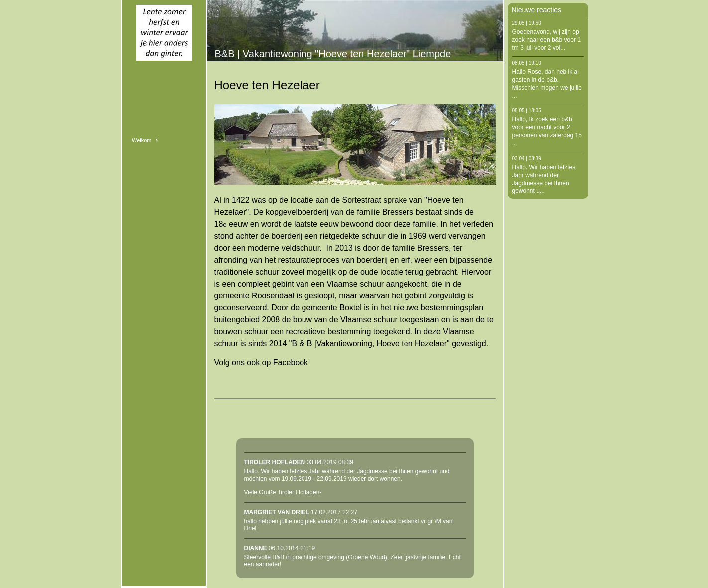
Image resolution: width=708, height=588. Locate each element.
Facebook (291, 362)
